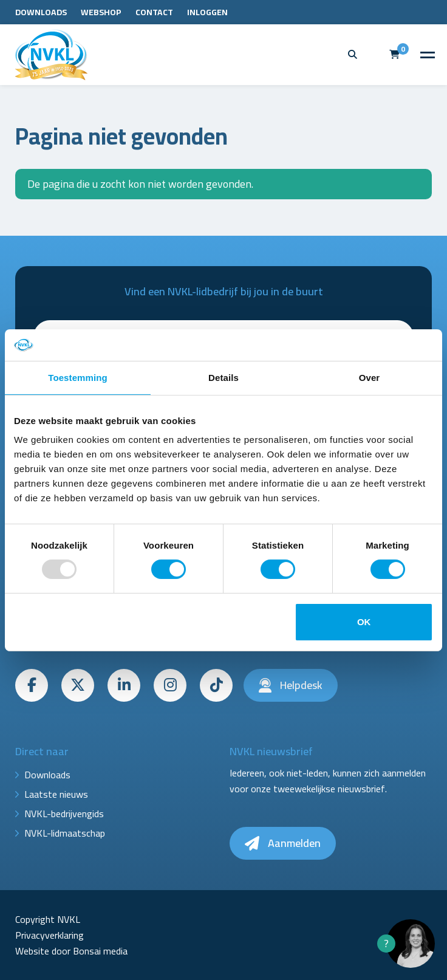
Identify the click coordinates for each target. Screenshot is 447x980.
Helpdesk (291, 685)
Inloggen (207, 12)
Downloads (41, 12)
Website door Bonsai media (71, 951)
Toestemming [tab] (78, 378)
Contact (154, 12)
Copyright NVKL (48, 919)
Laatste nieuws (56, 794)
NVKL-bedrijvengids (64, 814)
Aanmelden (283, 843)
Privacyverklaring (49, 935)
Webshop (101, 12)
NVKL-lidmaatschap (65, 833)
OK (364, 622)
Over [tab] (370, 378)
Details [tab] (223, 378)
